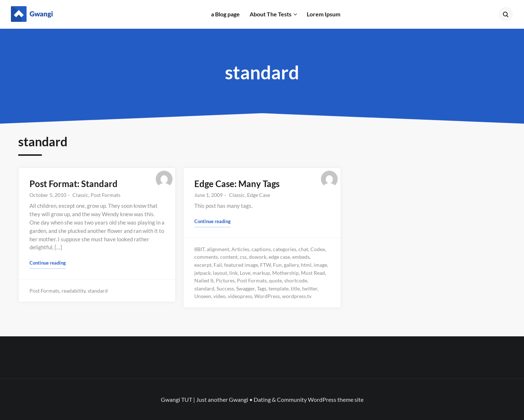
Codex (318, 249)
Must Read (313, 273)
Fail (218, 265)
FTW (265, 265)
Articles (240, 249)
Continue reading (48, 262)
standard (98, 291)
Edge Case (259, 195)
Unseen (203, 296)
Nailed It (204, 280)
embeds (301, 257)
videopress (240, 296)
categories (285, 249)
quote (275, 280)
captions (261, 249)
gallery (291, 265)
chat (303, 249)
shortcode (296, 280)
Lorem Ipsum (323, 14)
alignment (218, 249)
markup (261, 273)
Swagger (245, 288)
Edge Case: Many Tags (237, 184)
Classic (80, 195)
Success (225, 288)
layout (220, 273)
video (219, 296)
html (306, 265)
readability (74, 291)
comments (206, 257)
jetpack (203, 273)
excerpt (203, 265)
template (279, 288)
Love (245, 273)
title (295, 288)
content (229, 257)
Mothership (285, 273)
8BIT (199, 249)
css (243, 257)
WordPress (267, 296)
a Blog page (225, 14)
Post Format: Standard (74, 184)
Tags (262, 288)
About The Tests (271, 14)
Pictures (225, 280)
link (233, 273)
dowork (258, 257)
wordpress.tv (297, 296)
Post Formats (106, 195)
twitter (310, 288)
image (320, 265)
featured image (241, 265)
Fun (277, 265)
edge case (279, 257)
